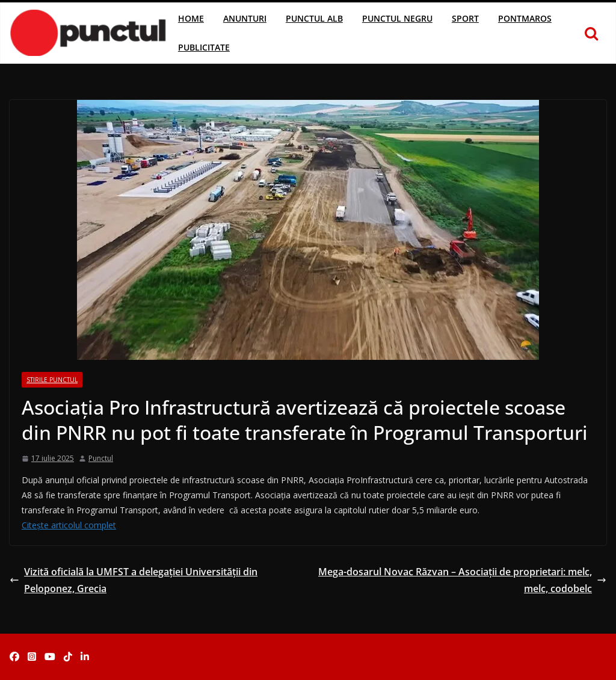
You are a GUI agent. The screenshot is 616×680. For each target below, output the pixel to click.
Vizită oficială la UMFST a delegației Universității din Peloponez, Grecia (134, 580)
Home (191, 18)
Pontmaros (525, 18)
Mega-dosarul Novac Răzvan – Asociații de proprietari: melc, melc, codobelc (462, 580)
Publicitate (204, 47)
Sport (465, 18)
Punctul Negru (397, 18)
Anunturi (245, 18)
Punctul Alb (314, 18)
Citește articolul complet (69, 525)
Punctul (101, 458)
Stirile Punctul (52, 380)
